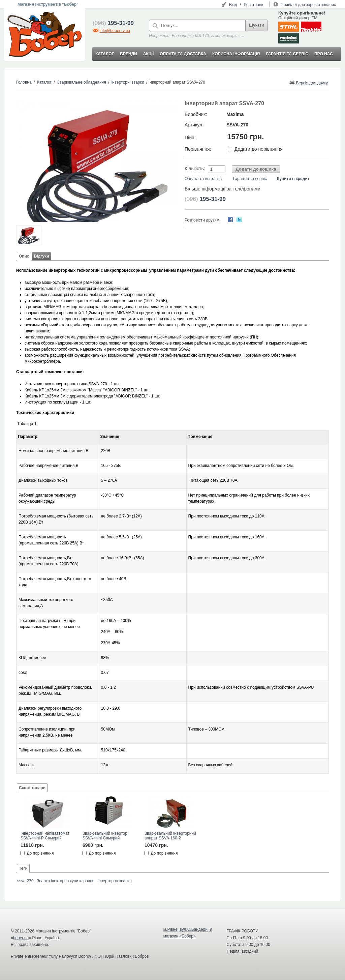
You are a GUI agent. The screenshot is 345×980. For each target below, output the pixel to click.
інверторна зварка (115, 881)
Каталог (44, 82)
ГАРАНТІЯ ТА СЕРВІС (287, 54)
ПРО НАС (324, 54)
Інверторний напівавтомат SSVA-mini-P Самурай (45, 836)
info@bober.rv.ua (115, 31)
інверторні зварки (128, 82)
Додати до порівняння (259, 149)
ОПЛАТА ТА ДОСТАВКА (183, 54)
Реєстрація (254, 5)
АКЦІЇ (148, 54)
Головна (24, 82)
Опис (24, 256)
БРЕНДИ (128, 54)
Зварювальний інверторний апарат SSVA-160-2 (170, 836)
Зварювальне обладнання (81, 82)
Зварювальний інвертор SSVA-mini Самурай (105, 836)
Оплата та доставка (203, 179)
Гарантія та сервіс (250, 179)
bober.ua (21, 938)
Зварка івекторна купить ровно (66, 881)
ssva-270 (25, 881)
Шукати (257, 25)
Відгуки (42, 256)
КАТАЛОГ (105, 54)
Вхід (233, 5)
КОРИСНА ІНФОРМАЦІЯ (236, 54)
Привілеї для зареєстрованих (308, 5)
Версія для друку (309, 82)
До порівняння (40, 853)
